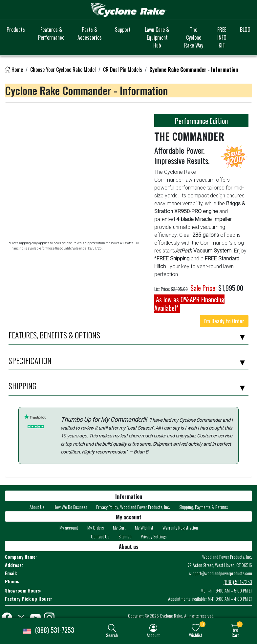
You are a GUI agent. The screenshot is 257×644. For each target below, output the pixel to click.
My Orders (96, 527)
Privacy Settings (154, 536)
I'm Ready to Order (224, 321)
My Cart (119, 527)
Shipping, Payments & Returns (203, 507)
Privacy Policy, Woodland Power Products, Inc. (133, 507)
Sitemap (125, 536)
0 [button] (203, 624)
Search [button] (112, 635)
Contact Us (100, 536)
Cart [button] (235, 635)
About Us (37, 507)
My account (69, 527)
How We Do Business (70, 507)
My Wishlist (144, 527)
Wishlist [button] (196, 635)
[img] (112, 628)
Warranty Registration (180, 527)
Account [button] (153, 635)
